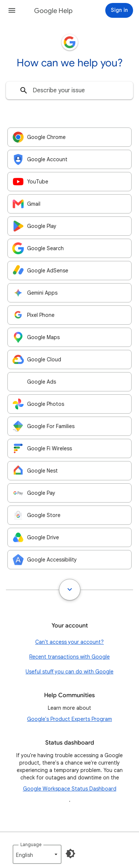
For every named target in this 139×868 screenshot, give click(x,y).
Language (31, 844)
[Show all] (70, 590)
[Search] (24, 90)
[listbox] (37, 854)
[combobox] (69, 90)
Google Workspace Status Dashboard (70, 789)
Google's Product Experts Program (69, 719)
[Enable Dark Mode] (70, 854)
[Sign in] (119, 10)
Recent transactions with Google (69, 657)
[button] (12, 10)
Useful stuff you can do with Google (69, 672)
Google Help (53, 11)
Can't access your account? (69, 642)
